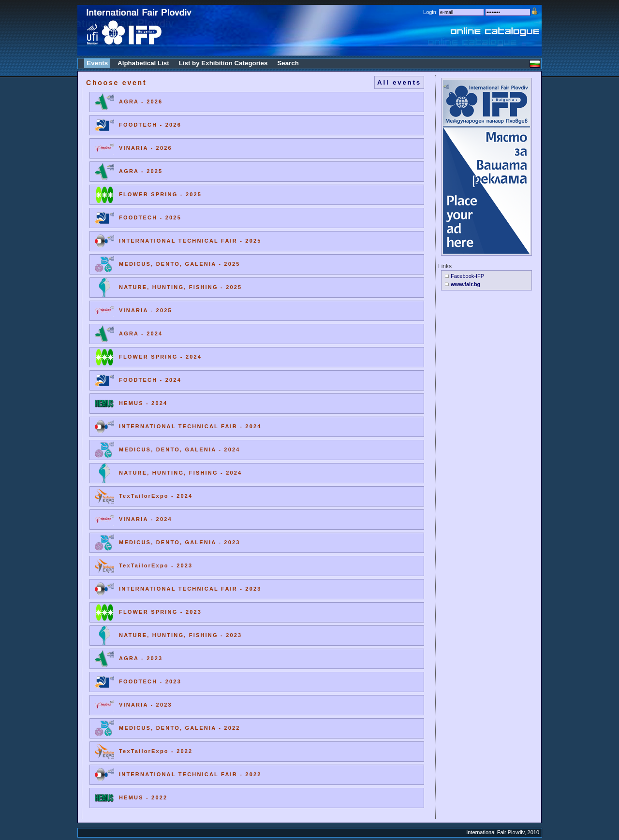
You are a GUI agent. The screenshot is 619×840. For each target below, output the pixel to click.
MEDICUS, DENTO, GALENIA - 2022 (180, 728)
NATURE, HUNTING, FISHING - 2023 (180, 635)
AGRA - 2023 (141, 658)
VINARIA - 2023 (146, 705)
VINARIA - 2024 (146, 519)
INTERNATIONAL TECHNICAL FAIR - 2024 (190, 426)
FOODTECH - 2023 (150, 681)
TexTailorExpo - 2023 (156, 565)
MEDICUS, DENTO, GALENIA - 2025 (180, 264)
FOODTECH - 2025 (150, 217)
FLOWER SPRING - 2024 (160, 357)
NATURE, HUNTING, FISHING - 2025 (180, 287)
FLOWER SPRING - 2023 (160, 612)
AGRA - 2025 (141, 171)
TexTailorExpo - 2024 (156, 496)
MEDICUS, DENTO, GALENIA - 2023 (180, 542)
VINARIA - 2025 (146, 310)
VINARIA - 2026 (146, 148)
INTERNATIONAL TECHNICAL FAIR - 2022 (190, 774)
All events (399, 82)
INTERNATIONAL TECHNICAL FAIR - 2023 (190, 589)
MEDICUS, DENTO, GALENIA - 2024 (180, 449)
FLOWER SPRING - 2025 (160, 194)
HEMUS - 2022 (143, 797)
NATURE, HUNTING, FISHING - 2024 (180, 473)
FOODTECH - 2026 (150, 125)
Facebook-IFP (467, 276)
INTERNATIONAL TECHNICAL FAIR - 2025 (190, 241)
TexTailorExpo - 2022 (156, 751)
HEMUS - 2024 (143, 403)
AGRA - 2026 (141, 101)
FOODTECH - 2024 (150, 380)
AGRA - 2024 (141, 333)
